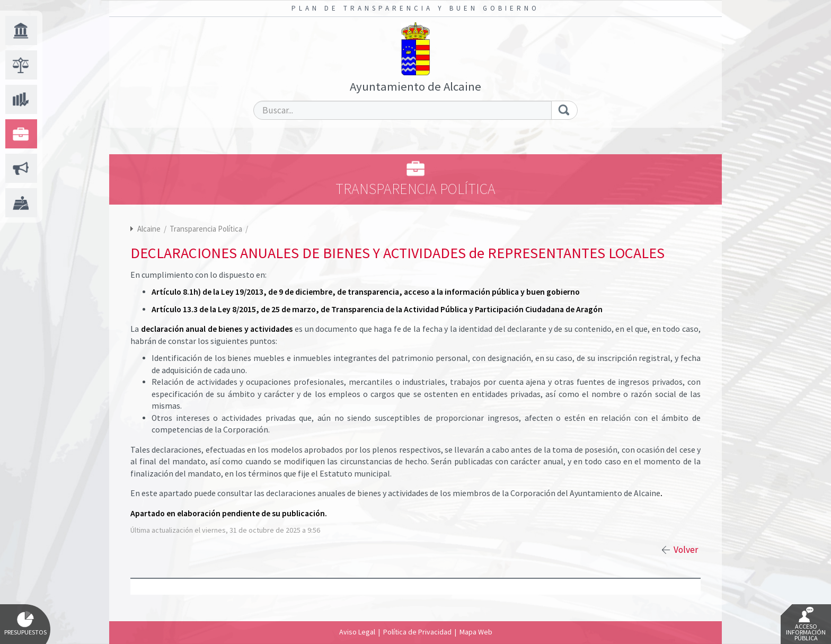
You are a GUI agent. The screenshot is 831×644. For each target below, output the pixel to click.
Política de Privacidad (417, 632)
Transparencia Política (207, 229)
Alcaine (149, 229)
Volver (686, 550)
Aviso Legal (357, 632)
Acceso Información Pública (806, 624)
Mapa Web (476, 632)
